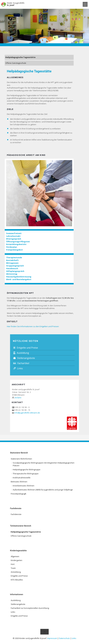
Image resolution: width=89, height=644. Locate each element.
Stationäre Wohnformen (21, 459)
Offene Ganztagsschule (16, 63)
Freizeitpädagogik (19, 494)
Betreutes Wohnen (19, 482)
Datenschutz (64, 638)
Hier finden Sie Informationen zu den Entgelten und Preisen (33, 326)
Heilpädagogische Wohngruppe (27, 470)
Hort (13, 564)
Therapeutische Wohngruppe (26, 474)
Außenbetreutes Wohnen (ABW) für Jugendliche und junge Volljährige (43, 490)
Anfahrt (18, 398)
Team (13, 568)
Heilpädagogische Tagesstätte (20, 57)
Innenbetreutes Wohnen (24, 486)
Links (18, 368)
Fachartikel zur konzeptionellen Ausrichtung (30, 608)
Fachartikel (21, 363)
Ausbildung (21, 353)
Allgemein (15, 556)
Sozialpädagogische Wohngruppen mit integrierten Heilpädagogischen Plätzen (44, 464)
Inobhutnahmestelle (22, 478)
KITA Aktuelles (17, 580)
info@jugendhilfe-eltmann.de (27, 413)
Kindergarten (17, 560)
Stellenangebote (24, 358)
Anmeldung (16, 572)
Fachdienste (16, 514)
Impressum (52, 638)
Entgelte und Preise (26, 348)
